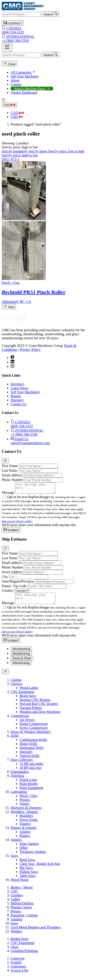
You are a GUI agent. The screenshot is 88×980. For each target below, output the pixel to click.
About (15, 80)
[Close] (5, 461)
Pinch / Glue (28, 800)
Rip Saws (26, 872)
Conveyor (18, 962)
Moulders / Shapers (24, 816)
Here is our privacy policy (17, 523)
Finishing (17, 780)
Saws (14, 860)
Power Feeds (29, 824)
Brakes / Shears (22, 891)
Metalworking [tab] (21, 658)
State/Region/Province (18, 583)
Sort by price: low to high (66, 151)
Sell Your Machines (25, 76)
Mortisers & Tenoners (26, 812)
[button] (20, 147)
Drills (15, 740)
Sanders (16, 844)
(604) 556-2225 (44, 30)
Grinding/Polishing (24, 955)
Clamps (16, 684)
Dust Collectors (22, 764)
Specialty (26, 756)
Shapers (25, 828)
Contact (16, 84)
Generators (18, 970)
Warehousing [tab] (21, 667)
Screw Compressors (34, 732)
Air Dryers (27, 724)
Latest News (20, 388)
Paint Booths (29, 788)
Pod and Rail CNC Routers (39, 708)
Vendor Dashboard (24, 93)
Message (8, 494)
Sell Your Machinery (25, 392)
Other (23, 852)
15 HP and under (31, 768)
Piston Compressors (34, 728)
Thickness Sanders (33, 856)
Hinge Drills (28, 748)
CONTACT (13, 23)
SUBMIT (11, 532)
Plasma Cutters (21, 911)
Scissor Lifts (20, 974)
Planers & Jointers (24, 832)
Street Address (12, 574)
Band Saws (27, 864)
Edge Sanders (29, 848)
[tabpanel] (44, 784)
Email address (12, 475)
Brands (16, 396)
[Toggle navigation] (7, 47)
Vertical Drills (29, 760)
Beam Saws (28, 700)
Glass (15, 951)
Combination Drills (33, 744)
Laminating (19, 796)
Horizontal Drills (32, 752)
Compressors (20, 720)
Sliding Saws (29, 876)
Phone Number (12, 480)
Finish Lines (28, 784)
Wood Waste (20, 884)
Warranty (17, 400)
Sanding (16, 923)
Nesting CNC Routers (35, 704)
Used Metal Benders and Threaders (36, 931)
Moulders (26, 820)
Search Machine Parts (32, 89)
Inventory (18, 384)
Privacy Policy (30, 350)
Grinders (17, 899)
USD (17, 117)
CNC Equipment (22, 696)
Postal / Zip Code (14, 588)
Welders (16, 935)
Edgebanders (20, 776)
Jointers (25, 836)
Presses (25, 804)
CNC (14, 895)
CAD (9, 105)
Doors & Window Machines (31, 736)
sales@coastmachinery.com (48, 441)
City (5, 579)
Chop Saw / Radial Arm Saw (40, 868)
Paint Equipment (31, 792)
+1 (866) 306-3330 (44, 38)
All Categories (23, 72)
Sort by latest (38, 151)
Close (10, 64)
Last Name (10, 470)
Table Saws (28, 880)
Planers (25, 840)
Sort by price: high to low (20, 155)
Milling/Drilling (22, 907)
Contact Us (19, 404)
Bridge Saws (20, 943)
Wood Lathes (29, 692)
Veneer (24, 808)
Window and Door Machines (40, 716)
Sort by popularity (15, 151)
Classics (16, 688)
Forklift (16, 966)
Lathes (15, 903)
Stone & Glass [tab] (22, 662)
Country (8, 592)
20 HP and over (30, 772)
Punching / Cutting (24, 919)
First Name (10, 466)
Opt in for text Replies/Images (29, 499)
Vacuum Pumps (31, 712)
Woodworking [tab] (21, 653)
